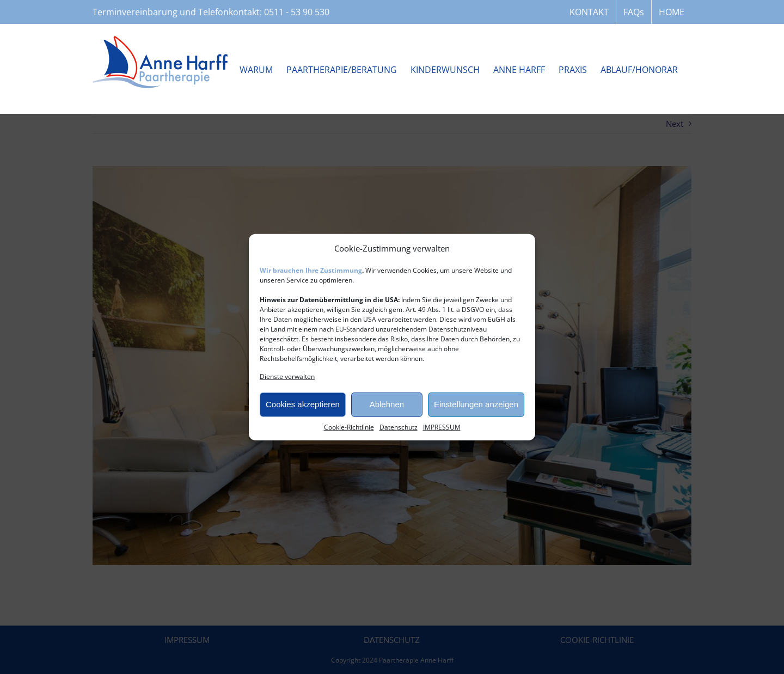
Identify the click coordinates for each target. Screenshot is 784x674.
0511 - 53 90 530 (297, 12)
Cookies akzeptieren (303, 404)
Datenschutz (399, 427)
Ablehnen (387, 404)
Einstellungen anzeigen (476, 404)
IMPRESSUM (442, 427)
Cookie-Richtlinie (349, 427)
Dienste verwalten (287, 376)
